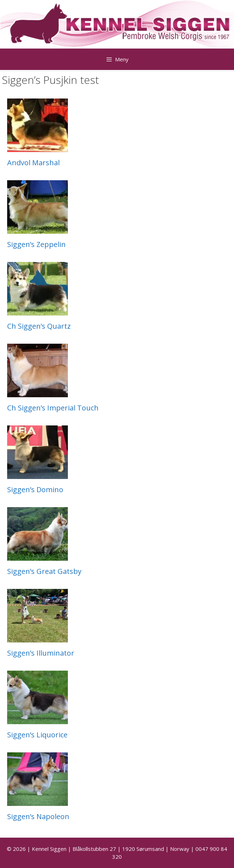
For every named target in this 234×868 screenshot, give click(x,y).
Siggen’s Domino (35, 489)
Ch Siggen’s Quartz (39, 326)
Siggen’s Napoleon (38, 816)
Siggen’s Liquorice (37, 735)
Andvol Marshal (33, 163)
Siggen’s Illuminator (41, 653)
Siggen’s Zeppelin (36, 244)
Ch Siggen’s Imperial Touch (53, 408)
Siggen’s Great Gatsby (44, 571)
